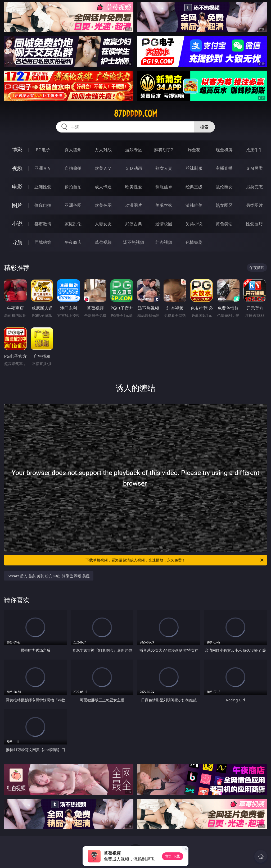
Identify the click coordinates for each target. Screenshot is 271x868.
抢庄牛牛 (254, 150)
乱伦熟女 (224, 187)
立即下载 (173, 856)
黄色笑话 (224, 224)
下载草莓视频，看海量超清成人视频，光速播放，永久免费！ (175, 560)
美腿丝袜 (164, 205)
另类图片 (254, 205)
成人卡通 (103, 187)
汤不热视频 (134, 242)
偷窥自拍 (43, 205)
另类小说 (194, 224)
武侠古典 (134, 224)
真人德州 (73, 150)
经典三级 (194, 187)
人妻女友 (103, 224)
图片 (17, 205)
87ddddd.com (135, 113)
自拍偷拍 (73, 168)
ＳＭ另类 (254, 168)
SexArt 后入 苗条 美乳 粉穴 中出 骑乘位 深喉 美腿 (49, 576)
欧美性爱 (134, 187)
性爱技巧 (254, 224)
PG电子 (43, 150)
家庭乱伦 (73, 224)
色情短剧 (194, 242)
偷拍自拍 (73, 187)
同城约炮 (43, 242)
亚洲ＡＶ (43, 168)
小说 (17, 224)
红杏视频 (164, 242)
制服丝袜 (164, 187)
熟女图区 (224, 205)
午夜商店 (73, 242)
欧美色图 (103, 205)
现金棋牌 (224, 150)
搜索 (204, 127)
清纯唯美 (194, 205)
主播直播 (224, 168)
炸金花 (194, 150)
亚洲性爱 (43, 187)
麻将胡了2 (164, 150)
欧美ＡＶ (103, 168)
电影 (17, 187)
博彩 (17, 150)
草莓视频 (103, 242)
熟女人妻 (164, 168)
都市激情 (43, 224)
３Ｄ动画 (134, 168)
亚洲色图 (73, 205)
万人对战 (103, 150)
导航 (17, 242)
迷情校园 (164, 224)
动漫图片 (134, 205)
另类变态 (254, 187)
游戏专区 (134, 150)
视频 (17, 168)
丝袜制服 (194, 168)
